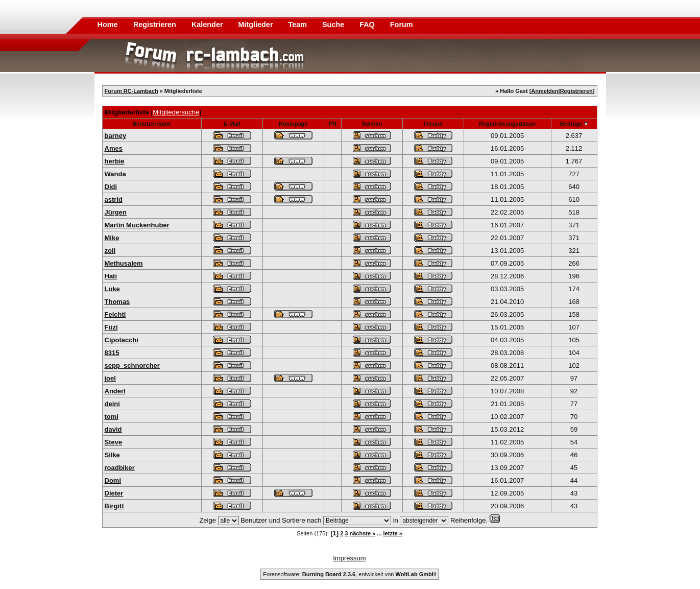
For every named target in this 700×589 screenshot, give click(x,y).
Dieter (114, 493)
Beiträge (571, 124)
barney (116, 136)
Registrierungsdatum (507, 124)
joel (110, 378)
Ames (114, 148)
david (113, 429)
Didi (111, 187)
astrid (114, 199)
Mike (112, 238)
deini (112, 404)
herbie (115, 161)
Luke (112, 289)
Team (298, 25)
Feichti (115, 314)
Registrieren (156, 25)
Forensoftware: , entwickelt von (349, 574)
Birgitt (114, 506)
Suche (334, 25)
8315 (112, 353)
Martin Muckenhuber (137, 225)
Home (108, 25)
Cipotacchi (122, 340)
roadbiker (120, 468)
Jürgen (116, 212)
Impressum (349, 558)
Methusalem (124, 263)
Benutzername (152, 124)
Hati (111, 276)
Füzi (111, 327)
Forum (402, 25)
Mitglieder (257, 25)
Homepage (293, 124)
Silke (112, 455)
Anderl (115, 391)
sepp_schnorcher (132, 366)
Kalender (208, 25)
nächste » (363, 533)
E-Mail (232, 124)
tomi (112, 417)
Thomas (117, 302)
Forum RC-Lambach (131, 91)
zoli (110, 251)
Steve (114, 442)
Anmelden (545, 91)
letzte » (393, 533)
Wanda (115, 174)
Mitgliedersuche (176, 112)
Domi (113, 480)
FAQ (368, 25)
